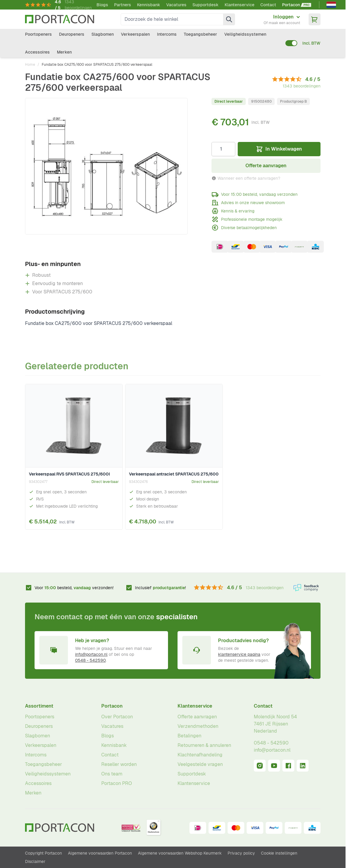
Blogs (102, 5)
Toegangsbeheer (200, 34)
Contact (268, 5)
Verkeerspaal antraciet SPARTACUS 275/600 (174, 474)
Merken (64, 52)
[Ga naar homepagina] (60, 19)
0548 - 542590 (90, 660)
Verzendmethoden (198, 726)
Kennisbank (149, 5)
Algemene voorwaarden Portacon (100, 853)
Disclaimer (35, 861)
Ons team (112, 774)
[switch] (291, 43)
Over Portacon (117, 717)
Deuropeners (72, 34)
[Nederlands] (331, 5)
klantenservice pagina (239, 654)
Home (30, 65)
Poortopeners (38, 34)
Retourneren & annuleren (204, 745)
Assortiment (39, 706)
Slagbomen (103, 34)
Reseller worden (119, 764)
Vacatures (176, 5)
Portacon (112, 706)
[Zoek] (229, 19)
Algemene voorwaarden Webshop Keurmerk (180, 853)
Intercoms (167, 34)
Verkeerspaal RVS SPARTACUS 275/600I (69, 474)
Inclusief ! (160, 588)
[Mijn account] (282, 19)
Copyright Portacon (43, 853)
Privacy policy (241, 853)
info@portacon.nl (91, 654)
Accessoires (37, 52)
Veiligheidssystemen (245, 34)
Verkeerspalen (135, 34)
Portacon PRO (117, 783)
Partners (123, 5)
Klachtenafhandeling (200, 755)
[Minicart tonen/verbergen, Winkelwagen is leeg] (315, 19)
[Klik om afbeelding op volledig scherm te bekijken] (106, 166)
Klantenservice (239, 5)
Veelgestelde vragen (200, 764)
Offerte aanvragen (197, 717)
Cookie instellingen (279, 853)
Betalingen (189, 736)
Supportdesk (206, 5)
